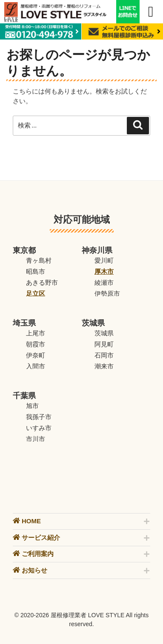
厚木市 (104, 271)
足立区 (36, 294)
